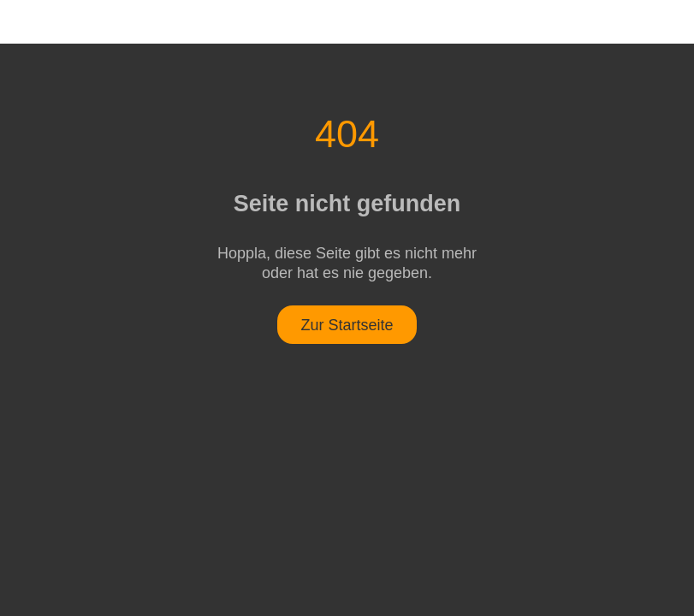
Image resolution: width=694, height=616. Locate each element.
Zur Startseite (347, 325)
